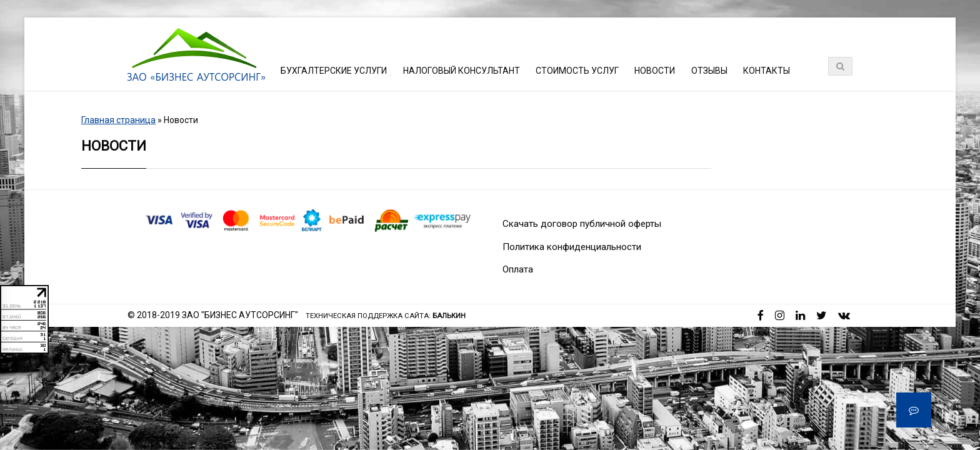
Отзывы (709, 71)
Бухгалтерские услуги (334, 71)
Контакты (767, 71)
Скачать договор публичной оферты (582, 224)
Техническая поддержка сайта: (386, 316)
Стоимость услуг (577, 71)
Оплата (518, 269)
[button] (914, 410)
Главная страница (118, 120)
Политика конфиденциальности (572, 247)
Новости (655, 71)
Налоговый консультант (462, 71)
